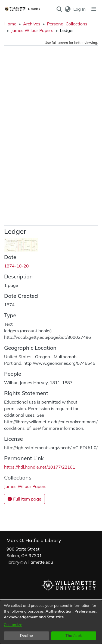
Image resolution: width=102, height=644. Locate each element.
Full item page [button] (24, 499)
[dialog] (51, 622)
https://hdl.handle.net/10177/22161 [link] (40, 467)
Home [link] (10, 24)
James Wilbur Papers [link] (32, 30)
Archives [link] (32, 24)
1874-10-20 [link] (16, 266)
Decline (27, 636)
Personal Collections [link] (67, 24)
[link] (25, 486)
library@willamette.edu (30, 562)
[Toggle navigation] (94, 9)
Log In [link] (80, 9)
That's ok (74, 636)
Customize (13, 625)
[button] (59, 9)
